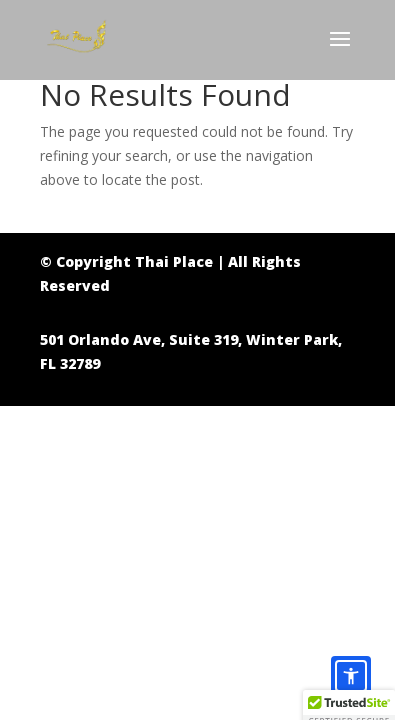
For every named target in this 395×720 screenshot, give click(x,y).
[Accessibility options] (351, 676)
